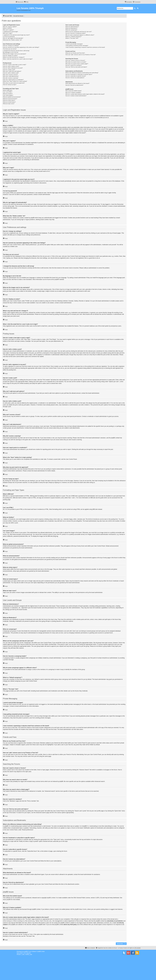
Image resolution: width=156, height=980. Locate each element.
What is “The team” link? (72, 38)
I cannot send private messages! (74, 44)
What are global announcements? (12, 97)
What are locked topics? (9, 102)
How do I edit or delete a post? (11, 66)
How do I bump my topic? (10, 85)
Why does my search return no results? (76, 62)
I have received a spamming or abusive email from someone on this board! (85, 47)
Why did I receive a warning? (11, 78)
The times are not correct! (10, 49)
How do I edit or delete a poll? (11, 73)
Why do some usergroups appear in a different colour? (80, 35)
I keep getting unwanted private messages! (77, 46)
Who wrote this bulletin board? (73, 91)
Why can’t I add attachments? (11, 76)
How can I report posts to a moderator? (13, 80)
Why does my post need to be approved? (14, 83)
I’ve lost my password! (9, 37)
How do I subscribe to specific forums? (76, 76)
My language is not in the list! (11, 52)
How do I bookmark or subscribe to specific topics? (79, 74)
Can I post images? (8, 95)
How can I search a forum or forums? (75, 60)
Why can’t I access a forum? (10, 75)
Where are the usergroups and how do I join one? (79, 32)
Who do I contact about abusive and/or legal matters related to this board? (85, 94)
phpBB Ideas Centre (81, 909)
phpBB (56, 279)
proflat (21, 953)
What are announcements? (10, 99)
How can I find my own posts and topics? (76, 67)
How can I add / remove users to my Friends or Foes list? (81, 55)
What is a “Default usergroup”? (74, 37)
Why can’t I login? (8, 33)
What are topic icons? (9, 104)
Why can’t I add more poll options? (12, 71)
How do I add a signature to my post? (13, 68)
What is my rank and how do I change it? (14, 57)
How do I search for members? (74, 65)
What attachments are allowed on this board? (77, 83)
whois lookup (7, 921)
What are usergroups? (71, 30)
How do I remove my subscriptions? (75, 78)
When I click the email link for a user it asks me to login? (18, 59)
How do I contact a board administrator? (76, 96)
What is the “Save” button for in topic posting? (15, 81)
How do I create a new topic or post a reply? (15, 65)
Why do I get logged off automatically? (13, 38)
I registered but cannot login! (10, 32)
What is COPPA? (7, 28)
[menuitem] (26, 2)
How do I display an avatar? (10, 56)
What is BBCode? (8, 90)
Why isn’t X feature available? (73, 92)
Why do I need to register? (10, 27)
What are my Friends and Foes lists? (75, 53)
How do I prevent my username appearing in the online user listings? (21, 47)
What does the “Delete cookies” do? (12, 40)
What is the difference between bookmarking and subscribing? (82, 73)
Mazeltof (29, 953)
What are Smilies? (8, 94)
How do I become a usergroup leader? (76, 33)
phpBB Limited (51, 898)
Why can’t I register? (8, 30)
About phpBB (7, 900)
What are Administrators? (72, 27)
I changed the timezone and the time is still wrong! (16, 51)
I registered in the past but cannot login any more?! (16, 35)
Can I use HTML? (8, 92)
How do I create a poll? (9, 70)
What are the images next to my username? (14, 54)
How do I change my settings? (11, 46)
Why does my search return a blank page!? (77, 64)
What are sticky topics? (9, 100)
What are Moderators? (71, 28)
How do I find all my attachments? (74, 85)
